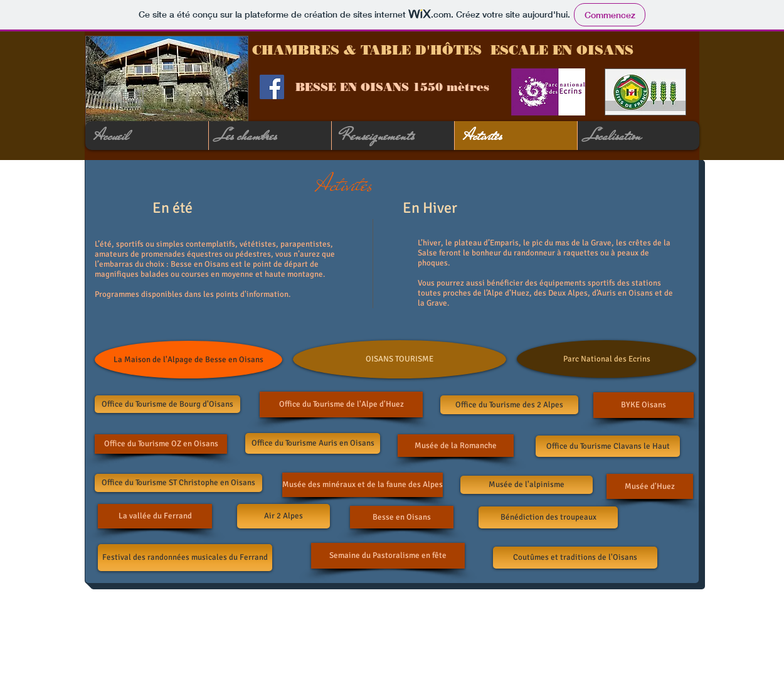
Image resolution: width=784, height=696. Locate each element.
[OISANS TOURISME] (400, 359)
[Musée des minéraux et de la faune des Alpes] (363, 485)
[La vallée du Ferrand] (155, 516)
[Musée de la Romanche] (456, 446)
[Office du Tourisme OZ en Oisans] (161, 444)
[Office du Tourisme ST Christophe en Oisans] (178, 483)
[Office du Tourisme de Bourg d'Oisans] (167, 404)
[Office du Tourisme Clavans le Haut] (608, 446)
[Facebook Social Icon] (272, 87)
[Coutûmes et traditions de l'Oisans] (575, 558)
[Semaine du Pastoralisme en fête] (388, 556)
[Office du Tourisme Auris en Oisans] (313, 443)
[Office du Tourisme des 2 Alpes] (509, 405)
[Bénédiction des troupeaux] (548, 517)
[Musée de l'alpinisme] (527, 485)
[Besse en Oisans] (402, 517)
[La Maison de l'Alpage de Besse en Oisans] (188, 360)
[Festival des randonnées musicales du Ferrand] (185, 558)
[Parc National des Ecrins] (607, 359)
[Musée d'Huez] (650, 486)
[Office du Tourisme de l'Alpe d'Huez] (341, 404)
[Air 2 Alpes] (283, 516)
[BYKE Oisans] (644, 405)
